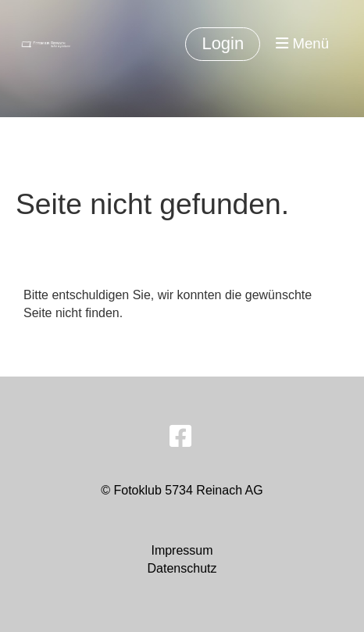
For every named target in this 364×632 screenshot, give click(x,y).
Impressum (182, 550)
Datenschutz (182, 568)
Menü (302, 43)
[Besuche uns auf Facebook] (180, 437)
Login (223, 43)
